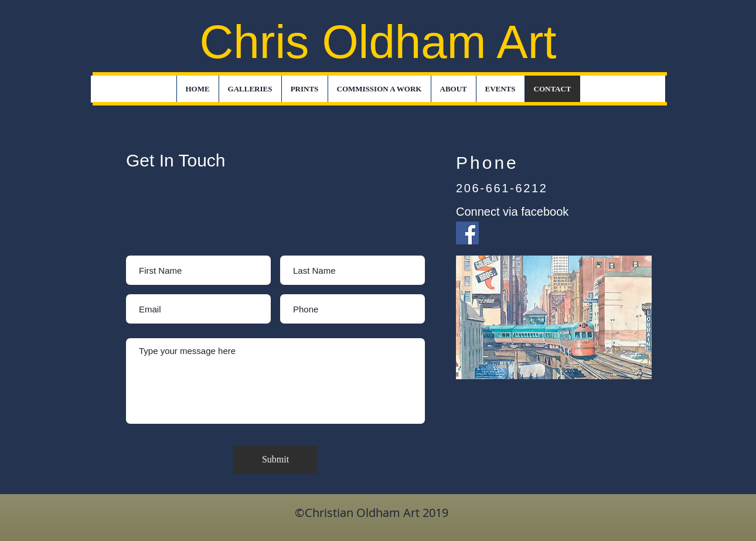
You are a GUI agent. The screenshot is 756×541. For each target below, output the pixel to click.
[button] (250, 89)
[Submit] (275, 460)
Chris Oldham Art (378, 42)
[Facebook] (467, 233)
